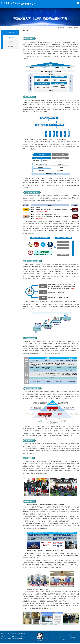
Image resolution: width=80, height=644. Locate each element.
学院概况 (71, 29)
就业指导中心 (73, 639)
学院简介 (76, 29)
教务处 (61, 637)
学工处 (71, 637)
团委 (61, 639)
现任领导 (11, 48)
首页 (67, 29)
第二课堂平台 (63, 641)
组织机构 (11, 43)
